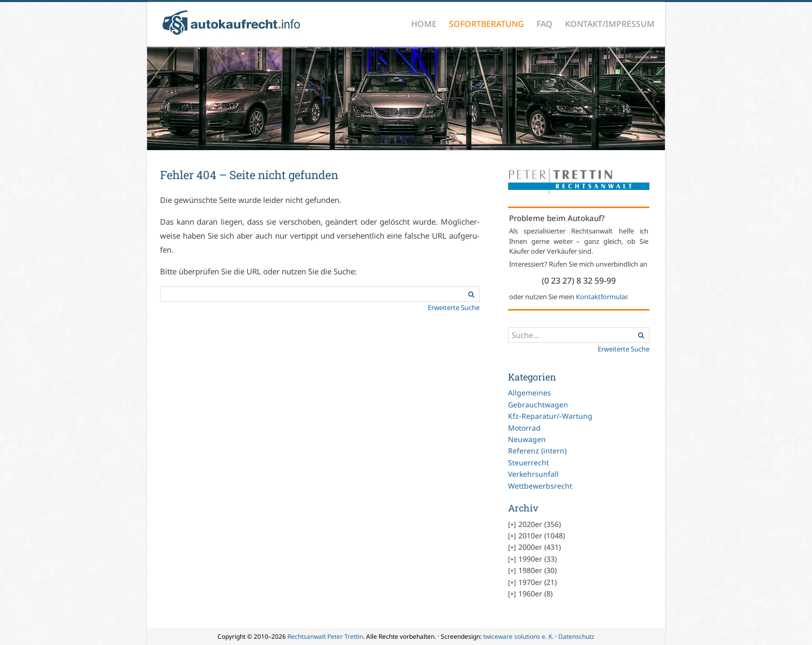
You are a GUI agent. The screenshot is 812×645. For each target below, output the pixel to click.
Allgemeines (530, 393)
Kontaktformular (601, 297)
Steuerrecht (528, 463)
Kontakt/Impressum (610, 24)
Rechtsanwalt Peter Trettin (325, 636)
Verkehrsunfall (533, 474)
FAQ (545, 24)
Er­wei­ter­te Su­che (454, 307)
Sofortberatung (487, 24)
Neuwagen (527, 439)
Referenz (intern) (537, 451)
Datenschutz (576, 636)
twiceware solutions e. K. (518, 636)
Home (424, 24)
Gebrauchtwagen (538, 405)
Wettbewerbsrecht (540, 486)
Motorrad (524, 428)
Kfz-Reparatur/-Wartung (550, 416)
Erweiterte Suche (624, 349)
